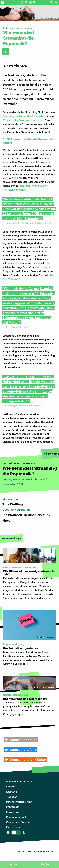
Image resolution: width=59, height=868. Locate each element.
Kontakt (11, 786)
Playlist (45, 864)
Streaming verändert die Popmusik (23, 116)
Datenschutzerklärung (19, 802)
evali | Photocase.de (49, 18)
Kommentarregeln (17, 817)
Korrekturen (13, 812)
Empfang (11, 792)
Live (15, 864)
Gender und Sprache (18, 822)
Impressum (13, 807)
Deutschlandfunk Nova (20, 781)
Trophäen (12, 797)
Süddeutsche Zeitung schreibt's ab (23, 120)
